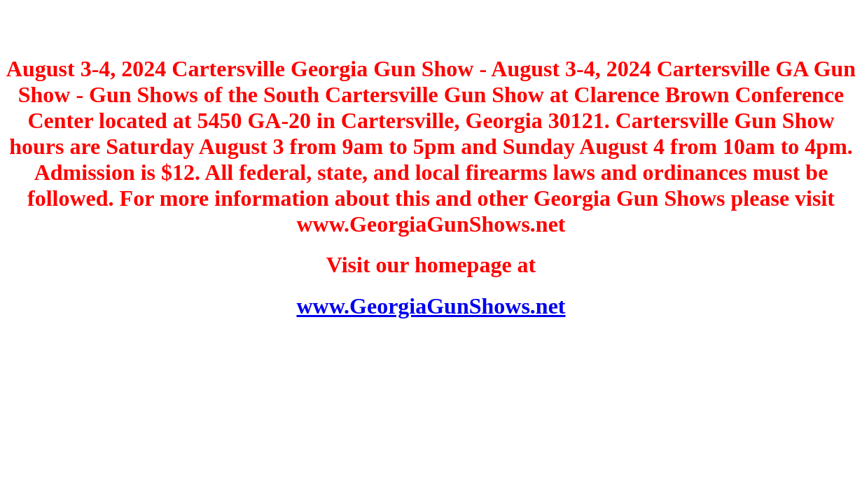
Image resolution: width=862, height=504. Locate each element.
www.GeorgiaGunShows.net (431, 306)
